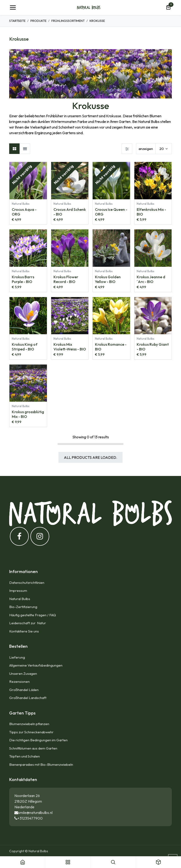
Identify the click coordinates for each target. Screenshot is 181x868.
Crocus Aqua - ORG (24, 212)
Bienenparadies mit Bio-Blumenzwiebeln (41, 764)
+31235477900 (30, 818)
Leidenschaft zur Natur (28, 623)
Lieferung (17, 657)
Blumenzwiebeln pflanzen (29, 724)
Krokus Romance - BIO (111, 347)
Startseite (17, 21)
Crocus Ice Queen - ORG (111, 212)
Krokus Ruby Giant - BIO (153, 347)
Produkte (38, 21)
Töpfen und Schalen (25, 756)
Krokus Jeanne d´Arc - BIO (151, 279)
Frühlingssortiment (68, 21)
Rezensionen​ (19, 681)
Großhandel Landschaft (28, 698)
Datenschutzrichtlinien (27, 583)
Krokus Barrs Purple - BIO (23, 279)
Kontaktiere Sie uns (24, 631)
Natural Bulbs (20, 599)
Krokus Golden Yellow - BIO (108, 279)
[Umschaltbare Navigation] (13, 8)
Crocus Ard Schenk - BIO (70, 212)
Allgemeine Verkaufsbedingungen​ (36, 665)
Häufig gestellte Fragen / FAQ (33, 615)
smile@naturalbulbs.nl (35, 813)
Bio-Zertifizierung (23, 607)
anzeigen (146, 149)
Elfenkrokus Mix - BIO (151, 212)
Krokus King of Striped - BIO (25, 347)
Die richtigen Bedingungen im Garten (38, 740)
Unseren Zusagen (23, 674)
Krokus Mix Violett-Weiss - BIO (70, 347)
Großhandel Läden (24, 690)
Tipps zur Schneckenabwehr (31, 732)
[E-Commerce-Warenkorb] (168, 8)
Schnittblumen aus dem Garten (33, 748)
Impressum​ (18, 591)
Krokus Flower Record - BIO (66, 279)
